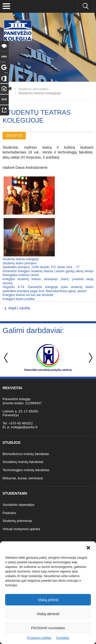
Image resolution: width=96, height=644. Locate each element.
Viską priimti (48, 600)
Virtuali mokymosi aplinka (21, 529)
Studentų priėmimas (17, 521)
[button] (88, 548)
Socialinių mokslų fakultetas (23, 462)
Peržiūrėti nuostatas (48, 628)
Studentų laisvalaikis (34, 89)
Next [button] (90, 358)
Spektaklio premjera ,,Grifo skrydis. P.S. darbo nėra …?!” (41, 267)
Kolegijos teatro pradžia (19, 299)
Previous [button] (6, 358)
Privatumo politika (39, 638)
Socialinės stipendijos (18, 505)
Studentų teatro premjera (20, 263)
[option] (48, 358)
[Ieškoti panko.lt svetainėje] (86, 6)
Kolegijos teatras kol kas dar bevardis (28, 295)
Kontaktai (63, 638)
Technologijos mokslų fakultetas (26, 470)
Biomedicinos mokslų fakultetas (26, 454)
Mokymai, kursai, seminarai (23, 478)
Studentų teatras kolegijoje (21, 259)
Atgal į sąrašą (19, 308)
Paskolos (9, 513)
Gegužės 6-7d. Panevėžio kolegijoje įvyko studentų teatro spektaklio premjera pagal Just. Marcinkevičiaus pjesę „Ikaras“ (48, 289)
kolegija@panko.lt (24, 427)
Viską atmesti (48, 614)
